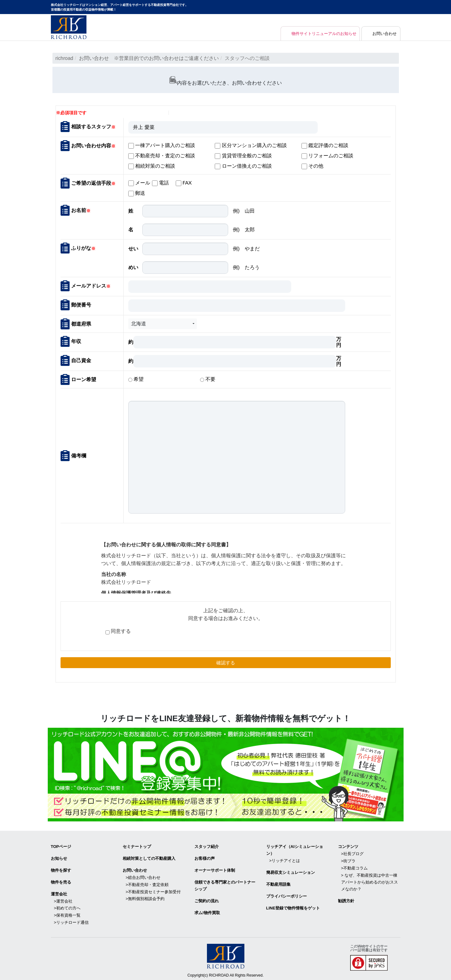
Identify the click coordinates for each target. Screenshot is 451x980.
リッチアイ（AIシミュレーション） (295, 850)
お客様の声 (205, 858)
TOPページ (61, 846)
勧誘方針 (346, 899)
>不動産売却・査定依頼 (147, 883)
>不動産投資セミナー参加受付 (153, 890)
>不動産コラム (355, 867)
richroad (65, 58)
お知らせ (59, 858)
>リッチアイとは (285, 860)
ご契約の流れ (207, 899)
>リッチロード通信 (71, 920)
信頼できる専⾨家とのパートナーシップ (225, 884)
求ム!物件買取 (207, 911)
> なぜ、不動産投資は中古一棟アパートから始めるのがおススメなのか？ (370, 881)
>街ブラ (348, 860)
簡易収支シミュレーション (291, 872)
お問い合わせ (384, 34)
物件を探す (61, 869)
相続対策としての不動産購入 (149, 858)
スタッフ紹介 (207, 846)
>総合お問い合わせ (143, 876)
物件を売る (61, 881)
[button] (163, 323)
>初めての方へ (67, 906)
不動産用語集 (278, 883)
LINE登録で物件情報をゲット (293, 906)
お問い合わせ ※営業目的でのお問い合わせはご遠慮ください (149, 58)
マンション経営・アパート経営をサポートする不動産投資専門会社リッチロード (69, 27)
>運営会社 (63, 899)
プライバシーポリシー (287, 895)
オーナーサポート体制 (215, 869)
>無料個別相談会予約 (145, 897)
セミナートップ (137, 846)
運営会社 (59, 892)
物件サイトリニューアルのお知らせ (319, 34)
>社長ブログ (353, 853)
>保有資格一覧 (67, 913)
